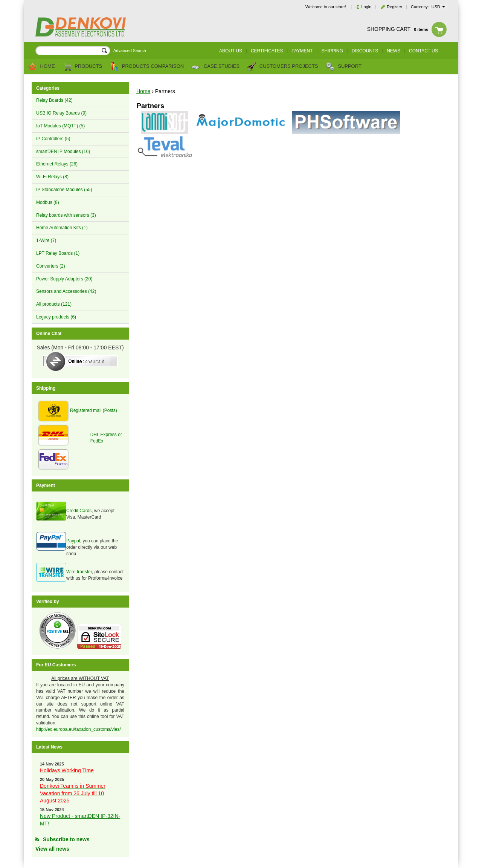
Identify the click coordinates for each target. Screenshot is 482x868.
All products (54, 304)
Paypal (73, 541)
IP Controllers (53, 139)
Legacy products (56, 317)
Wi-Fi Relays (52, 177)
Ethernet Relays (57, 164)
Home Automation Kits (62, 228)
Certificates (267, 51)
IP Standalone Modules (64, 190)
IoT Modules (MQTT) (60, 126)
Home (41, 67)
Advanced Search (130, 51)
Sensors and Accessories (66, 291)
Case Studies (215, 67)
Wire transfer (79, 572)
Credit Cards (79, 511)
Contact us (423, 51)
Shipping (332, 51)
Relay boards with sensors (66, 215)
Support (344, 67)
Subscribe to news (66, 839)
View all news (52, 849)
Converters (51, 266)
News (394, 51)
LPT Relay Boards (58, 253)
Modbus (48, 202)
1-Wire (46, 240)
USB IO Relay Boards (61, 113)
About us (231, 51)
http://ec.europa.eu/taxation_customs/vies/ (79, 729)
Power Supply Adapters (64, 279)
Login (366, 7)
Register (394, 7)
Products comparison (147, 67)
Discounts (365, 51)
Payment (302, 51)
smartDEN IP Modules (63, 152)
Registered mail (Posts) (94, 410)
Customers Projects (282, 67)
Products (82, 67)
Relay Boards (54, 100)
